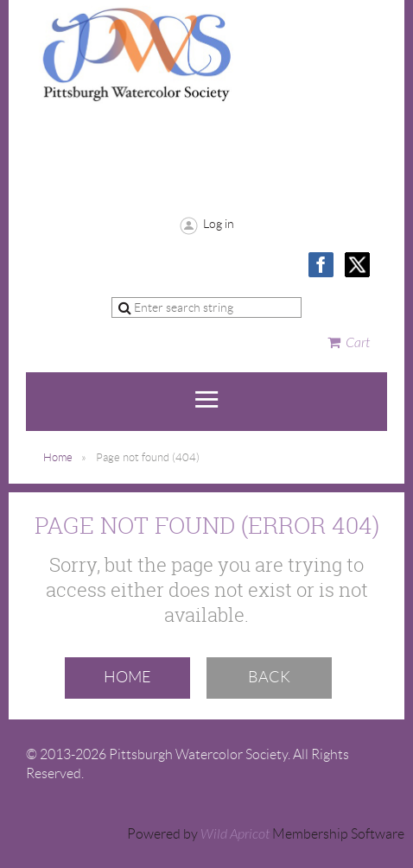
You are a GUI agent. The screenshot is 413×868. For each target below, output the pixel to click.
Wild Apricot (235, 834)
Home (58, 457)
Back (269, 677)
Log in (219, 224)
